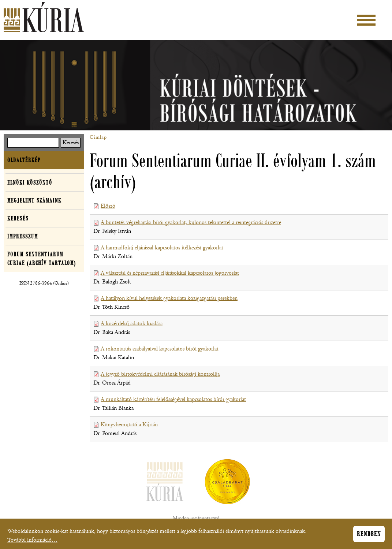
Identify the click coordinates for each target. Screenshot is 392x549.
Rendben (369, 536)
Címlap (98, 137)
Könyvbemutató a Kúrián (129, 425)
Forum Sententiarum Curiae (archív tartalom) (42, 259)
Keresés (18, 218)
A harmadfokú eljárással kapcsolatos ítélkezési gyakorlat (162, 248)
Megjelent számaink (34, 200)
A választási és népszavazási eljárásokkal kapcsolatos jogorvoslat (170, 273)
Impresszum (23, 236)
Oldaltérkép (24, 160)
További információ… (32, 542)
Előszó (108, 206)
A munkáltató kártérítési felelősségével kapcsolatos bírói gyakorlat (173, 399)
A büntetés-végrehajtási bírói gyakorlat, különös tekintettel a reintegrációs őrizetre (191, 222)
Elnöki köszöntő (30, 182)
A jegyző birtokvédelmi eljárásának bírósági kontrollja (160, 374)
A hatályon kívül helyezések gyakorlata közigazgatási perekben (169, 298)
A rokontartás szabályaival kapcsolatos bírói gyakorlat (160, 349)
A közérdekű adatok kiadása (132, 324)
